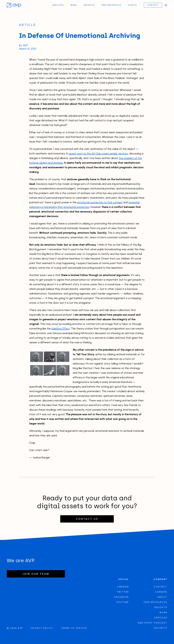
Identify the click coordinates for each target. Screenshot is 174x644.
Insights (89, 5)
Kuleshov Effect (61, 329)
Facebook (122, 597)
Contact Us (87, 519)
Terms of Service (74, 628)
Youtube (122, 602)
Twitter (123, 592)
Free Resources (111, 5)
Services (58, 5)
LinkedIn (123, 587)
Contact (153, 5)
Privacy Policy (42, 628)
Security (160, 628)
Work (74, 5)
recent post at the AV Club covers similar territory (98, 154)
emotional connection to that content (100, 203)
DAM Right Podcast (153, 623)
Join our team (36, 574)
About (162, 597)
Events (133, 5)
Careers (161, 592)
